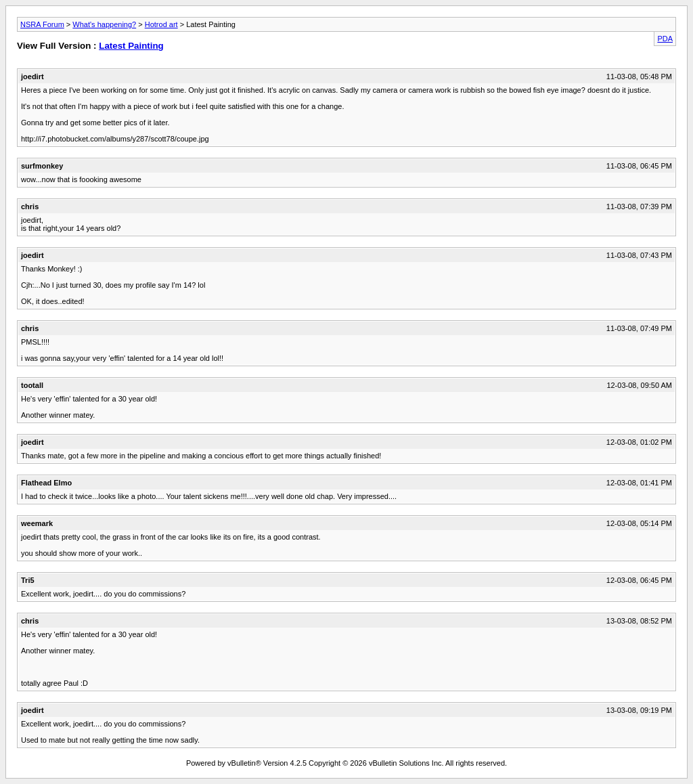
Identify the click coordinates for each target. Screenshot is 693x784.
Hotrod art (161, 24)
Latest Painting (131, 46)
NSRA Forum (42, 24)
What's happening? (104, 24)
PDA (665, 39)
